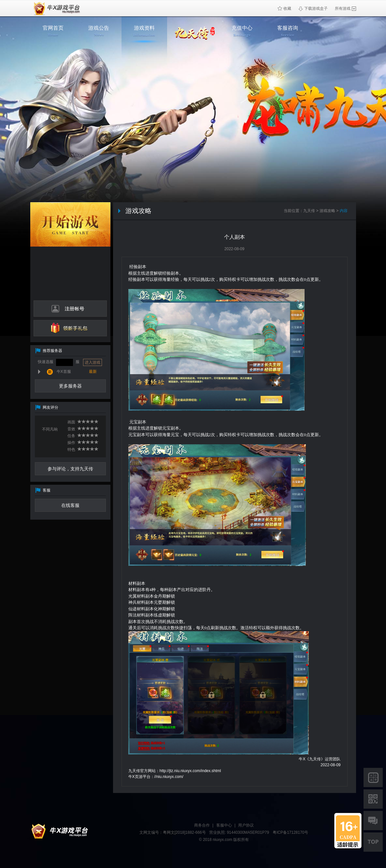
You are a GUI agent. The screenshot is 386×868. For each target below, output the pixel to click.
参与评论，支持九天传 (70, 469)
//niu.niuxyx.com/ (169, 777)
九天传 (309, 211)
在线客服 (70, 505)
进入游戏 (93, 362)
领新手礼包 (70, 328)
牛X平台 (58, 832)
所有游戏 (345, 8)
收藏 (284, 8)
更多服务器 (70, 386)
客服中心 (224, 825)
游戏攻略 (327, 211)
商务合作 (202, 825)
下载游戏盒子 (313, 9)
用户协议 (246, 825)
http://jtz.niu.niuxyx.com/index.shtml (190, 771)
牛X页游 (55, 8)
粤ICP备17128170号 (290, 832)
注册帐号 (70, 309)
